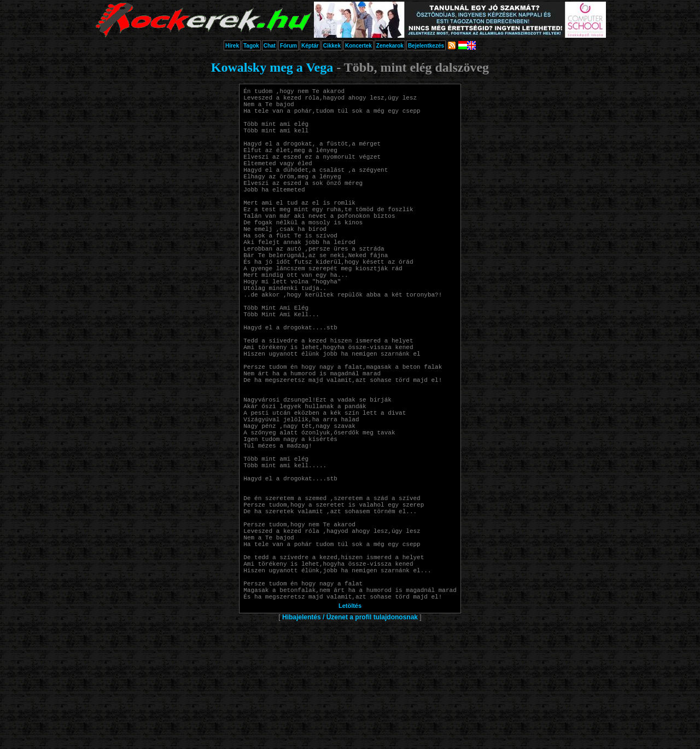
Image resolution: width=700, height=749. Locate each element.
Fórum (288, 46)
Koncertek (358, 46)
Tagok (251, 46)
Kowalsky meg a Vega (272, 67)
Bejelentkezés (426, 46)
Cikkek (332, 46)
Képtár (310, 46)
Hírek (232, 46)
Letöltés (350, 734)
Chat (270, 46)
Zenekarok (390, 46)
